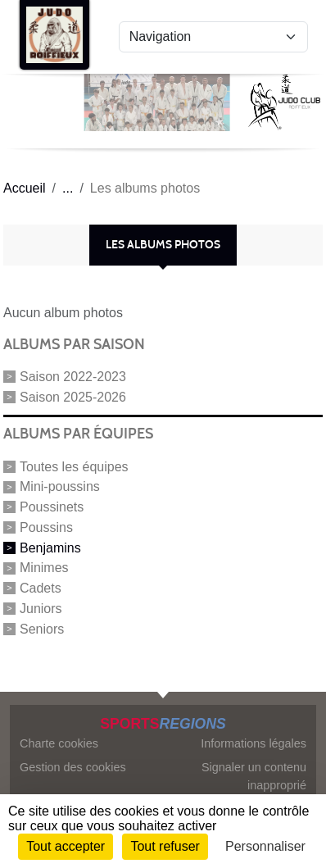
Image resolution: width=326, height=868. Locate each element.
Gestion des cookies (73, 767)
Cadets (41, 588)
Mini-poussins (60, 486)
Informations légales (254, 743)
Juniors (41, 609)
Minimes (44, 568)
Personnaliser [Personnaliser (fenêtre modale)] (265, 846)
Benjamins (50, 547)
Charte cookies (59, 743)
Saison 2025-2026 (73, 396)
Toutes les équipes (74, 466)
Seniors (42, 628)
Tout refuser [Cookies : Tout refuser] (165, 846)
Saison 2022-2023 (73, 377)
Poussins (46, 527)
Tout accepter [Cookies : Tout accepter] (66, 846)
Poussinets (52, 507)
